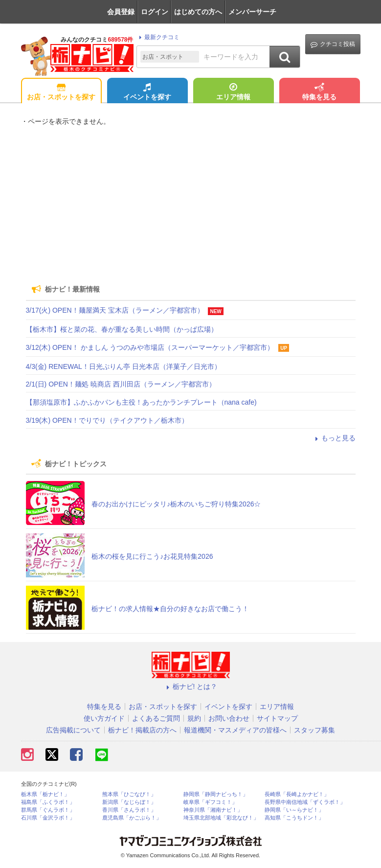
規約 (194, 718)
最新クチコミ (158, 37)
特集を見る (319, 92)
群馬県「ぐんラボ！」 (48, 810)
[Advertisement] (191, 201)
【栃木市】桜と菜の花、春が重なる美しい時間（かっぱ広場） (122, 329)
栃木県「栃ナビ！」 (45, 794)
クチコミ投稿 (333, 44)
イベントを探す (147, 92)
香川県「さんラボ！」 (129, 810)
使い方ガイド (104, 718)
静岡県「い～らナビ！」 (294, 810)
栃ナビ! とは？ (191, 686)
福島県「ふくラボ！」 (48, 802)
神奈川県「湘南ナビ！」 (213, 810)
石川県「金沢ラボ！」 (48, 818)
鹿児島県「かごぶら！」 (132, 818)
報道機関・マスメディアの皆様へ (235, 730)
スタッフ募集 (314, 730)
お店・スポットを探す (61, 92)
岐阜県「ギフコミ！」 (210, 802)
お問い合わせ (229, 718)
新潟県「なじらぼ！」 (129, 802)
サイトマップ (277, 718)
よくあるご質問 (156, 718)
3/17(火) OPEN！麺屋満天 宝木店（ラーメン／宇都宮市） (115, 310)
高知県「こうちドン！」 (294, 818)
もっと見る (334, 438)
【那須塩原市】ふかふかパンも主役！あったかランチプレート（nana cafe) (141, 402)
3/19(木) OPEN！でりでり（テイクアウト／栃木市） (107, 420)
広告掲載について (73, 730)
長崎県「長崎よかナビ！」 (297, 794)
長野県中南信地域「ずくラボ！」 (305, 802)
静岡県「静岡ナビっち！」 (216, 794)
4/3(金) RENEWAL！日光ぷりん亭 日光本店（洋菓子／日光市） (123, 366)
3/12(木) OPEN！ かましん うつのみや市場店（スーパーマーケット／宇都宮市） (150, 347)
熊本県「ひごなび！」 (129, 794)
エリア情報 (233, 92)
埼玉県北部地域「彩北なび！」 (221, 818)
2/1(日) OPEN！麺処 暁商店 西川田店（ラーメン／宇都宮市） (121, 384)
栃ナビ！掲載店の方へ (142, 730)
